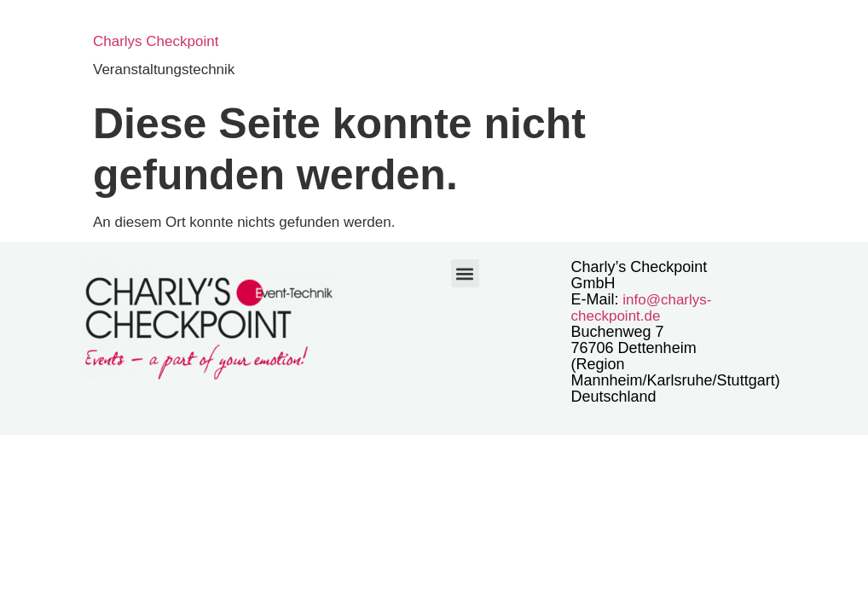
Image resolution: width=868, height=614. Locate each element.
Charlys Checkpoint (156, 41)
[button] (465, 273)
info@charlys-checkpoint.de (642, 308)
